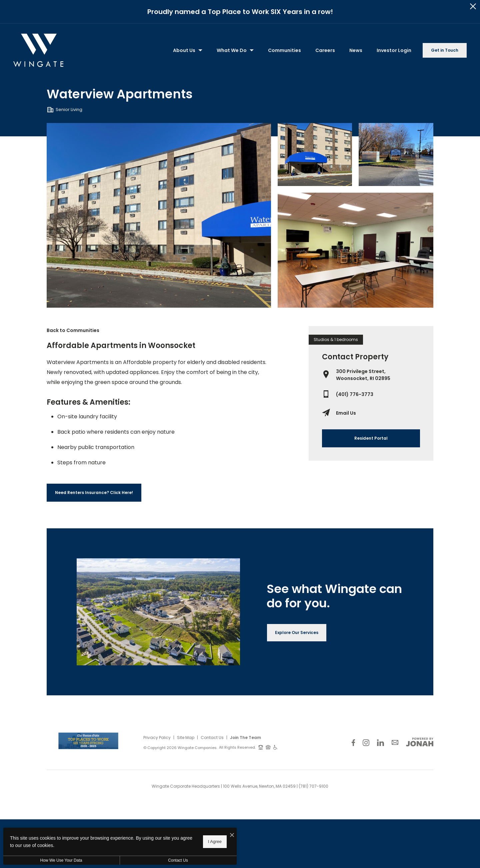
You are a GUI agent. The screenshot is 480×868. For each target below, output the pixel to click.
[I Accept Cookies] (232, 835)
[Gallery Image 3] (355, 250)
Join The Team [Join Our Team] (245, 737)
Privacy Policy (157, 737)
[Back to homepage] (38, 50)
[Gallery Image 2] (396, 155)
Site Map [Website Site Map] (186, 737)
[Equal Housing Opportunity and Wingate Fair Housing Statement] (268, 747)
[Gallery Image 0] (159, 215)
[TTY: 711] (261, 747)
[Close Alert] (473, 6)
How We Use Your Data (61, 860)
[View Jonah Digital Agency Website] (420, 742)
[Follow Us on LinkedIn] (380, 742)
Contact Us (212, 737)
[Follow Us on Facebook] (353, 742)
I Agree (215, 841)
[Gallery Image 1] (315, 155)
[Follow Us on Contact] (395, 742)
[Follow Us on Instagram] (366, 742)
